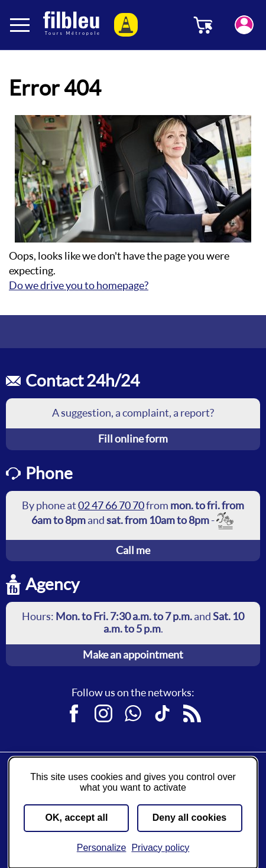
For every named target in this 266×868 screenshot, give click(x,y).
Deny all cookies (189, 818)
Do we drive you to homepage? (79, 285)
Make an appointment (133, 655)
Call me (133, 550)
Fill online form (133, 439)
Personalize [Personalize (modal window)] (102, 848)
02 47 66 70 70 (111, 505)
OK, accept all (77, 818)
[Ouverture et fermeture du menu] (21, 25)
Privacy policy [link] (160, 848)
